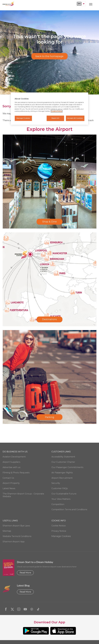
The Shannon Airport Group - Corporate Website (23, 495)
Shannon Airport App (14, 542)
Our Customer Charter (63, 462)
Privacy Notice (59, 531)
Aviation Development (14, 457)
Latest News (9, 488)
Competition (58, 504)
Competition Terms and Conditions (69, 509)
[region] (49, 109)
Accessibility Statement (63, 457)
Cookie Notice (59, 526)
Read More (25, 573)
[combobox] (81, 4)
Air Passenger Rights (62, 473)
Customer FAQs (60, 488)
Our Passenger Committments (67, 467)
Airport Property (11, 483)
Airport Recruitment (62, 478)
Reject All (55, 118)
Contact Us (8, 478)
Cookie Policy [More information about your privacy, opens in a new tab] (57, 111)
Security (56, 483)
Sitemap (7, 531)
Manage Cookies (61, 536)
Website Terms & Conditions (17, 536)
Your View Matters (61, 499)
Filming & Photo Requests (16, 473)
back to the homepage (49, 56)
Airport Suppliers (11, 462)
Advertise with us (11, 467)
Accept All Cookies (75, 118)
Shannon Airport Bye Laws (16, 526)
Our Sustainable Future (64, 494)
